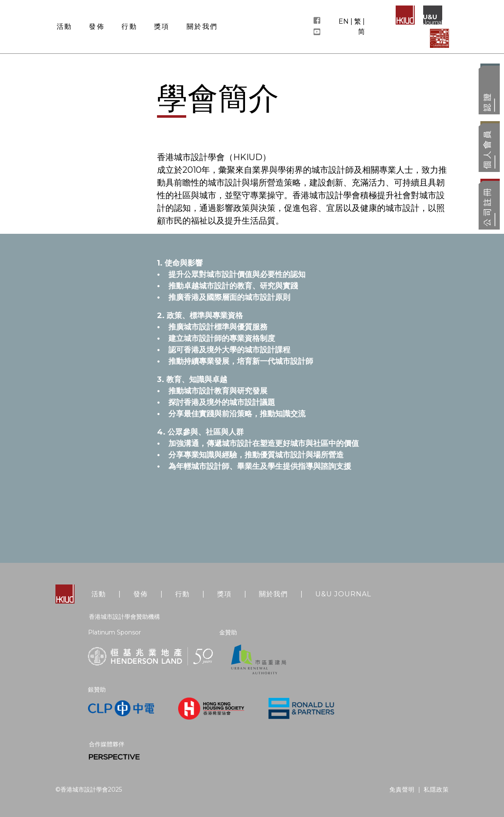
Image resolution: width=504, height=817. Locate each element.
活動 (99, 594)
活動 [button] (65, 26)
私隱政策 (436, 789)
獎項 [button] (162, 26)
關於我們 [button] (202, 26)
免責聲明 (402, 789)
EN (344, 21)
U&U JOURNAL (343, 594)
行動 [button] (129, 26)
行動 (182, 594)
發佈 (140, 594)
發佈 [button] (97, 26)
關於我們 (273, 594)
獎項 (224, 594)
